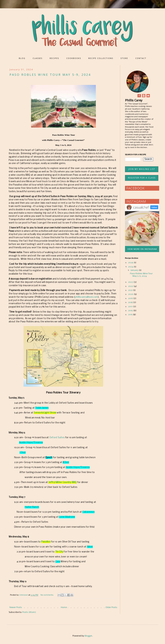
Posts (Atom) (29, 612)
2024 (131, 267)
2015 (131, 315)
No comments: (47, 595)
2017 (131, 307)
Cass (58, 562)
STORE (124, 58)
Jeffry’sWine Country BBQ (62, 482)
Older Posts (111, 607)
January (135, 270)
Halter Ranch (32, 507)
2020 (131, 294)
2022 (131, 286)
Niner (90, 547)
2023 (131, 282)
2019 (131, 298)
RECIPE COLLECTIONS (101, 58)
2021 (131, 290)
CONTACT (141, 58)
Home (64, 607)
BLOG (22, 58)
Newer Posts (16, 607)
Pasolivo (46, 542)
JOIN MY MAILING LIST (142, 169)
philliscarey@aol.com (86, 297)
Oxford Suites (57, 438)
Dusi (66, 462)
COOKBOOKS (74, 58)
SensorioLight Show (45, 413)
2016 (131, 311)
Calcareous (88, 512)
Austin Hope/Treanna (31, 443)
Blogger (88, 636)
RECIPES (54, 58)
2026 (131, 263)
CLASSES (37, 58)
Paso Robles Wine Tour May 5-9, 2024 (50, 75)
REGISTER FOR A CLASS (142, 178)
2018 (131, 302)
